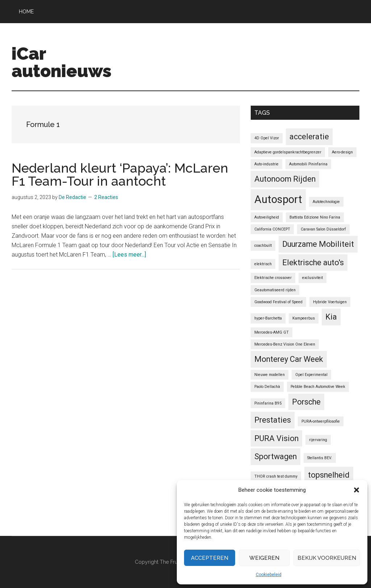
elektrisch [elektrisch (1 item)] (263, 264)
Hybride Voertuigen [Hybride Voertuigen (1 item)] (330, 302)
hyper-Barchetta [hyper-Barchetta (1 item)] (268, 318)
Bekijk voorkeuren (327, 558)
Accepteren (210, 558)
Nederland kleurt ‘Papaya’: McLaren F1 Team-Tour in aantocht (120, 174)
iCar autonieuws (62, 62)
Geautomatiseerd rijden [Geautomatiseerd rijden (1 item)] (275, 290)
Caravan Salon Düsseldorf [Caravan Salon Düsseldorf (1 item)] (323, 229)
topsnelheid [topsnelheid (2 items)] (329, 475)
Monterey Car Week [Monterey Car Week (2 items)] (289, 359)
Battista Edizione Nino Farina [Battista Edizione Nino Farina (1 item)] (315, 217)
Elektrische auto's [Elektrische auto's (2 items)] (313, 263)
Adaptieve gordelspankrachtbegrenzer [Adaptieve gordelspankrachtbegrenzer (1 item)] (288, 152)
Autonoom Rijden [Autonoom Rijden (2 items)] (285, 179)
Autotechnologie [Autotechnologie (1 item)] (326, 202)
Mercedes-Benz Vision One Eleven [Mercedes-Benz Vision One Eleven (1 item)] (285, 344)
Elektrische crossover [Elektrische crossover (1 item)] (273, 278)
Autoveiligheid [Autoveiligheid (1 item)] (267, 217)
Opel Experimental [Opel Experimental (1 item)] (311, 375)
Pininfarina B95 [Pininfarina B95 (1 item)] (268, 403)
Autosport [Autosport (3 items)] (278, 199)
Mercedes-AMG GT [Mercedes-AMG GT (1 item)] (272, 332)
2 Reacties (106, 197)
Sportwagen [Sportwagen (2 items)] (276, 456)
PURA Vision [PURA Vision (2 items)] (276, 438)
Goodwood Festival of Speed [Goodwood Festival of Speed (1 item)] (278, 302)
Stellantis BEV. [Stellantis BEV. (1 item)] (320, 458)
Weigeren (264, 558)
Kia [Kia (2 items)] (331, 317)
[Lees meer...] (129, 255)
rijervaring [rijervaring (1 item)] (318, 440)
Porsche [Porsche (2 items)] (306, 402)
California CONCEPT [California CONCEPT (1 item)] (272, 229)
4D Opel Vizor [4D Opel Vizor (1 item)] (267, 138)
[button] (357, 490)
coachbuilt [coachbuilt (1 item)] (263, 246)
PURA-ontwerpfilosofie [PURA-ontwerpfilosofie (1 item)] (321, 421)
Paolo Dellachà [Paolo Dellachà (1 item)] (267, 387)
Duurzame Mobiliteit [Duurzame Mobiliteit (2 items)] (318, 244)
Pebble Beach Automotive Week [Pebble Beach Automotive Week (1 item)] (318, 387)
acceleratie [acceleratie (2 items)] (309, 137)
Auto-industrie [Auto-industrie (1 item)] (266, 164)
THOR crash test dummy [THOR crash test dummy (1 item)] (276, 476)
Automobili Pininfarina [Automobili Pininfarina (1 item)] (308, 164)
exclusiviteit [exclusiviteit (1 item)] (312, 278)
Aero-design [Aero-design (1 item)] (342, 152)
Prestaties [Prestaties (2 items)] (273, 420)
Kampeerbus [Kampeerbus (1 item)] (304, 318)
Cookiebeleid (269, 575)
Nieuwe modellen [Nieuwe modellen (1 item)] (270, 375)
